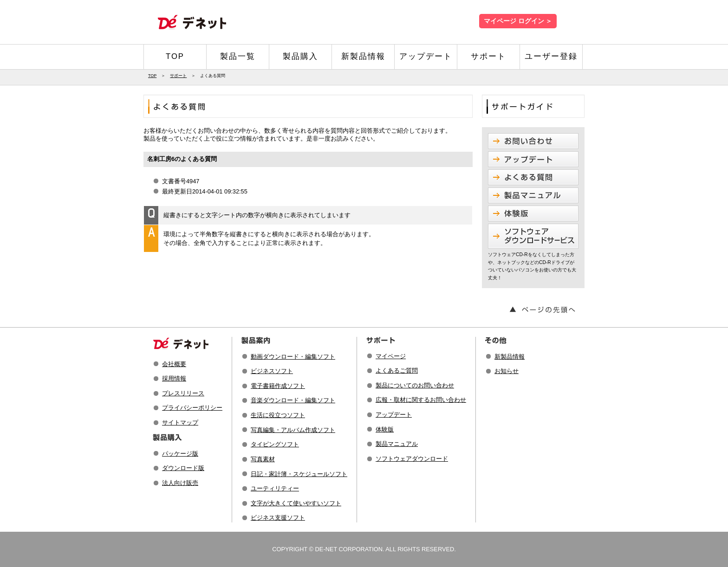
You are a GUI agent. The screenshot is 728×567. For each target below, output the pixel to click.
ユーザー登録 (551, 56)
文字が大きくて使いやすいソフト (296, 503)
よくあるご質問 (397, 370)
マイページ (391, 356)
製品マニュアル (397, 444)
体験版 (385, 429)
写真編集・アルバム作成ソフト (293, 430)
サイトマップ (180, 422)
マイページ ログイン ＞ (518, 21)
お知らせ (507, 371)
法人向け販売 (180, 483)
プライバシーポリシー (192, 408)
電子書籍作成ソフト (278, 386)
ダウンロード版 (183, 468)
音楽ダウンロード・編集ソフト (293, 400)
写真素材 (263, 459)
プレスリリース (183, 393)
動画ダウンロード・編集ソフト (293, 357)
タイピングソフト (275, 444)
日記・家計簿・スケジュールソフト (299, 474)
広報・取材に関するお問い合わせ (421, 400)
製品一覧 (238, 56)
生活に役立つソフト (278, 415)
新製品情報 (363, 56)
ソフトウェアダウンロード (412, 459)
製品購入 (300, 56)
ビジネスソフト (272, 371)
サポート (488, 56)
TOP (175, 56)
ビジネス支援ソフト (278, 518)
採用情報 (174, 378)
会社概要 (174, 364)
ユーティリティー (275, 488)
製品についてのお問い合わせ (415, 385)
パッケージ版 (180, 454)
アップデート (426, 56)
